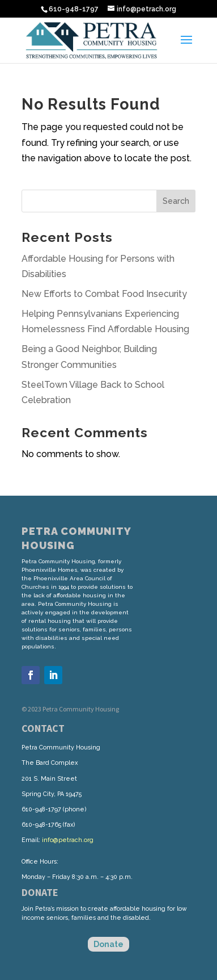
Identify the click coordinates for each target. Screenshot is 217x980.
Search (176, 201)
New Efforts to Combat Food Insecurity (104, 294)
